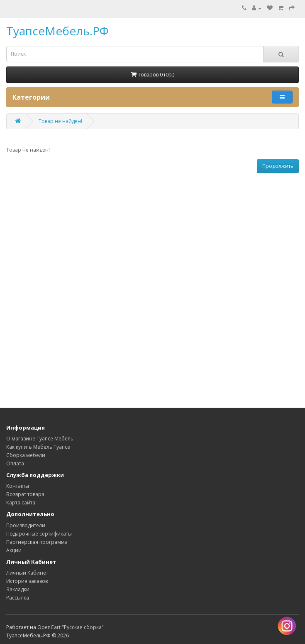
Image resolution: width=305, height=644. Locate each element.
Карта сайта (21, 503)
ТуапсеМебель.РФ (57, 31)
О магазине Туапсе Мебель (40, 439)
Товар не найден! (60, 121)
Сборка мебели (26, 455)
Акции (14, 550)
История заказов (27, 581)
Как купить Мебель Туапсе (38, 447)
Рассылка (18, 598)
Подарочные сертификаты (39, 534)
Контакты (18, 486)
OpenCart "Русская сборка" (71, 627)
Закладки (18, 589)
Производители (26, 525)
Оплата (15, 463)
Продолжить (278, 166)
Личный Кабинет (27, 573)
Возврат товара (25, 494)
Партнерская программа (37, 542)
